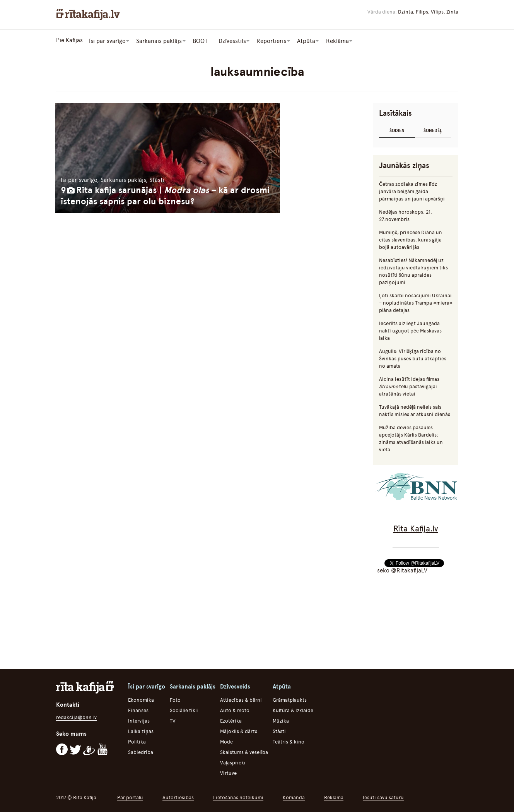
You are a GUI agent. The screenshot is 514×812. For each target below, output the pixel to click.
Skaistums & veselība (244, 751)
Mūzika (281, 720)
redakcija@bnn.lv (76, 717)
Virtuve (228, 772)
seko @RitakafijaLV (402, 570)
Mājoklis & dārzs (239, 731)
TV (173, 720)
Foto (175, 699)
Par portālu (130, 797)
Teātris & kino (289, 741)
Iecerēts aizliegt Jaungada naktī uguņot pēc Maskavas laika (410, 330)
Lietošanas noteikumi (238, 797)
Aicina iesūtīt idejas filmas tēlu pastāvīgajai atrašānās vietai (409, 386)
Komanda (294, 797)
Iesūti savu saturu (383, 797)
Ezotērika (231, 720)
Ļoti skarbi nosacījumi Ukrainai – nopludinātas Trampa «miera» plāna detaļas (416, 302)
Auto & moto (235, 710)
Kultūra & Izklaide (293, 710)
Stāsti (279, 731)
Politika (137, 741)
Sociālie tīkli (184, 710)
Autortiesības (178, 797)
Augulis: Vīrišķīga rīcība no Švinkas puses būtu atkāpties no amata (413, 358)
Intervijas (139, 720)
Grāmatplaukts (290, 699)
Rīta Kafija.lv (416, 528)
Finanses (138, 710)
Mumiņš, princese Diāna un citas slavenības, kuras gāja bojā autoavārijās (411, 239)
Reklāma (334, 797)
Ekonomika (141, 699)
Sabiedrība (141, 751)
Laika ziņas (141, 731)
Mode (226, 741)
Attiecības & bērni (241, 699)
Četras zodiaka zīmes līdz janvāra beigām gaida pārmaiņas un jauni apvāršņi (412, 191)
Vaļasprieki (233, 762)
